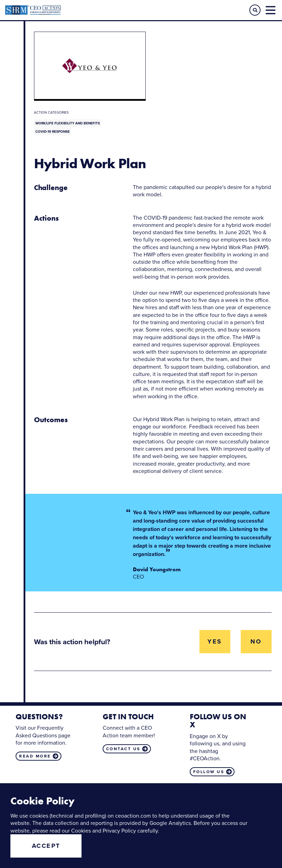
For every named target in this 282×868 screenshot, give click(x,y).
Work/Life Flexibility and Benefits (68, 123)
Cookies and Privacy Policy (104, 831)
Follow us (209, 772)
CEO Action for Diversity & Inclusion (73, 10)
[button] (255, 10)
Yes (215, 641)
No (256, 641)
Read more (35, 756)
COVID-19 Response (53, 132)
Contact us (123, 749)
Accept (46, 846)
